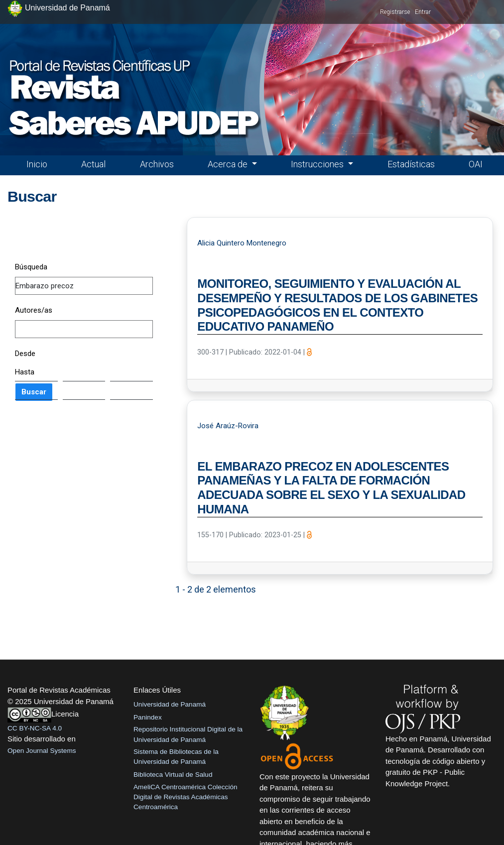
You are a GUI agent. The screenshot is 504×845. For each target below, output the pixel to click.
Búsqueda (31, 267)
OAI (476, 164)
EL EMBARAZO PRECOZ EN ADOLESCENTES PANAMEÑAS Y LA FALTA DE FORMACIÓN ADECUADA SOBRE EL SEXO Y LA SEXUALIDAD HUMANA (331, 488)
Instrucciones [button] (318, 164)
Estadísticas (411, 164)
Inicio (37, 164)
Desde (25, 354)
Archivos (157, 164)
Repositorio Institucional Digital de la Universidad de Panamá (188, 734)
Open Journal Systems (42, 751)
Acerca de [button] (229, 164)
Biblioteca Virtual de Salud (173, 775)
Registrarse (395, 12)
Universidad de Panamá (170, 704)
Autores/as (34, 310)
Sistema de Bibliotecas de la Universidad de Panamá (176, 757)
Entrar (423, 12)
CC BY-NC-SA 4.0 (35, 728)
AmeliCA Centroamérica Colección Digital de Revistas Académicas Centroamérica (186, 797)
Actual (93, 164)
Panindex (148, 717)
